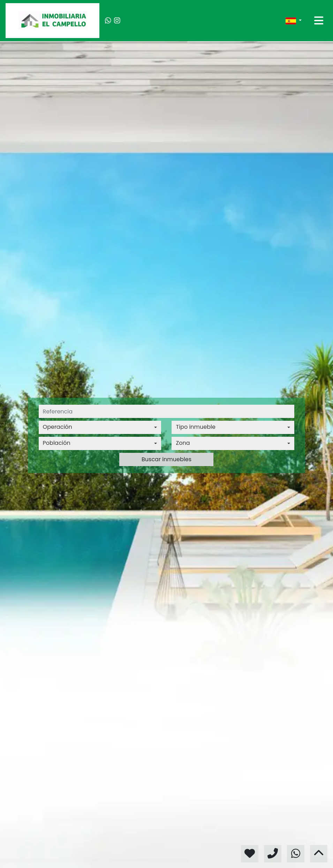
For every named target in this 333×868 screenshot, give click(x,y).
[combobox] (100, 427)
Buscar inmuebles (166, 459)
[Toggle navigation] (319, 21)
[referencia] (167, 411)
